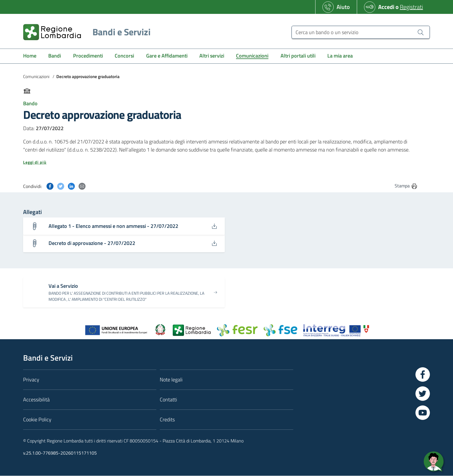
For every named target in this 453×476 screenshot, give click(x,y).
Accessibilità (36, 400)
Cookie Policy (37, 419)
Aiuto (343, 7)
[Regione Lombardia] (85, 32)
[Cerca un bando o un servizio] (361, 32)
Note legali (171, 380)
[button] (220, 162)
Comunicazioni (36, 76)
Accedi (386, 7)
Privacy (31, 380)
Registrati (411, 7)
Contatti (168, 400)
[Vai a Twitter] (423, 394)
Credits (167, 419)
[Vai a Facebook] (423, 374)
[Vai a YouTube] (423, 413)
